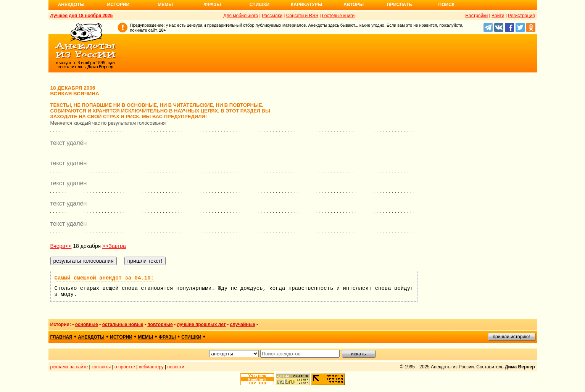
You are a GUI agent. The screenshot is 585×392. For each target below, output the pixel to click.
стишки (191, 337)
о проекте (125, 367)
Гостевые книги (338, 16)
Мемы (165, 5)
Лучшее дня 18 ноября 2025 (82, 16)
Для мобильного (241, 16)
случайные (243, 325)
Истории (118, 5)
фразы (167, 337)
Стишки (259, 5)
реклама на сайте (69, 367)
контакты (101, 367)
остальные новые (123, 325)
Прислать (400, 5)
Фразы (212, 5)
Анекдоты (71, 5)
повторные (160, 325)
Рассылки (272, 16)
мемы (145, 337)
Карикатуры (307, 5)
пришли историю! (512, 337)
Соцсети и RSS (302, 16)
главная (61, 337)
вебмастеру (151, 367)
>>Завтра (114, 246)
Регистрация (521, 16)
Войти (498, 16)
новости (176, 367)
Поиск (447, 5)
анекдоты (91, 337)
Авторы (354, 5)
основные (87, 325)
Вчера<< (61, 246)
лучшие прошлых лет (201, 325)
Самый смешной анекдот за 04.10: (104, 278)
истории (121, 337)
